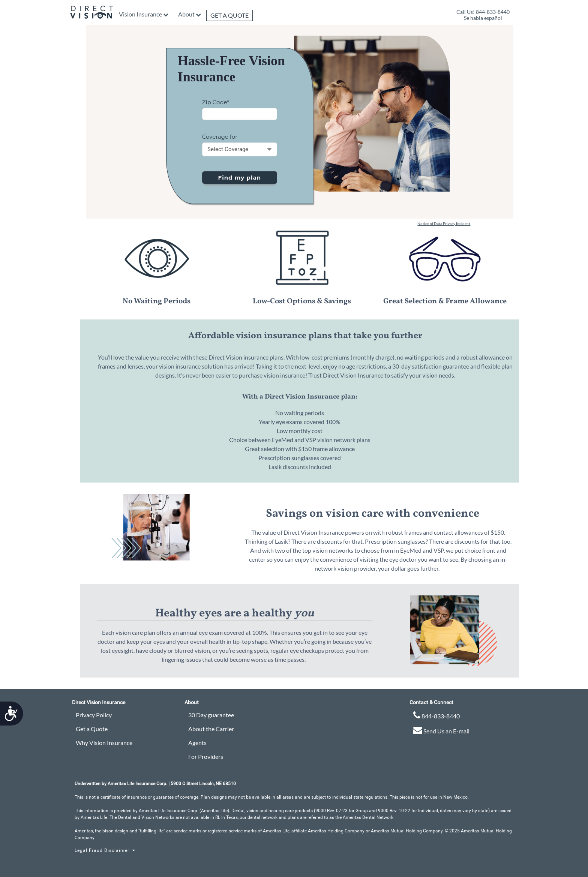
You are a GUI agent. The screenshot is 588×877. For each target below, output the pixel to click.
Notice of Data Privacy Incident (444, 223)
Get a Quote (229, 15)
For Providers (206, 756)
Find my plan (240, 178)
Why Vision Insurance (104, 743)
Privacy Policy (94, 715)
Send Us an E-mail (441, 730)
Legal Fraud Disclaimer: (105, 850)
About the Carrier (211, 729)
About (186, 14)
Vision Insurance (140, 14)
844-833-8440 (436, 715)
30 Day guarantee (211, 715)
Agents (197, 743)
